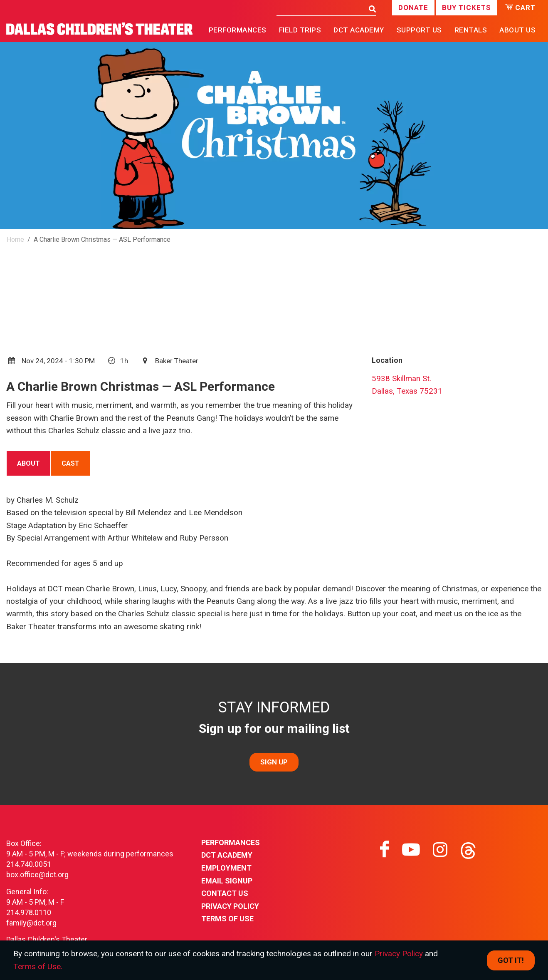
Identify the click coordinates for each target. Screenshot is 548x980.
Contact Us (225, 893)
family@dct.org (31, 923)
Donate (413, 7)
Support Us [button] (419, 30)
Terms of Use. (38, 966)
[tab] (28, 463)
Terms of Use (227, 919)
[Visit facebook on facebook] (385, 850)
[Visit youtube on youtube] (411, 850)
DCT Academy (359, 30)
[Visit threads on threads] (468, 850)
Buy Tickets (467, 7)
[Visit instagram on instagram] (440, 850)
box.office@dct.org (37, 875)
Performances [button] (238, 30)
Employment (226, 868)
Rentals (471, 30)
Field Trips (300, 30)
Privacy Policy (230, 906)
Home (15, 239)
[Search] (320, 8)
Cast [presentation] (70, 463)
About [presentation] (28, 463)
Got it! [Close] (511, 960)
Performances (231, 842)
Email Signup (227, 881)
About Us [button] (517, 30)
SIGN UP (274, 762)
